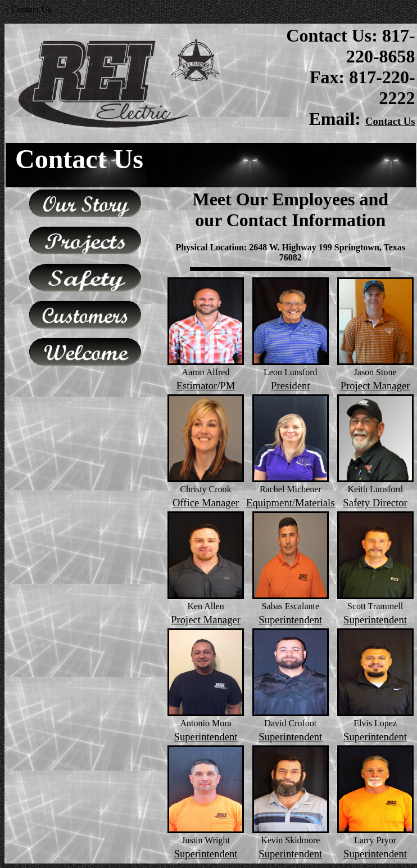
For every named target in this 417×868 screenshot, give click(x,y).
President (290, 386)
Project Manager (375, 386)
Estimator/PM (206, 386)
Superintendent (290, 620)
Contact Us (390, 121)
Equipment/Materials (291, 503)
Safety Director (375, 503)
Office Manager (206, 503)
